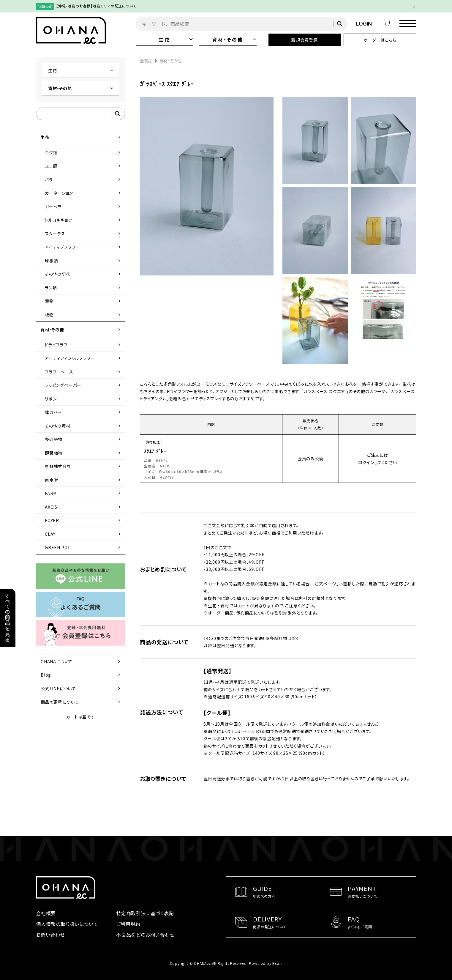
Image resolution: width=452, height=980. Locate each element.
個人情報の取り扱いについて (67, 924)
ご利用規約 (128, 924)
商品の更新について (81, 702)
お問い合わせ (50, 935)
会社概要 (46, 913)
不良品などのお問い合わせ (145, 935)
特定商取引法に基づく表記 (145, 913)
